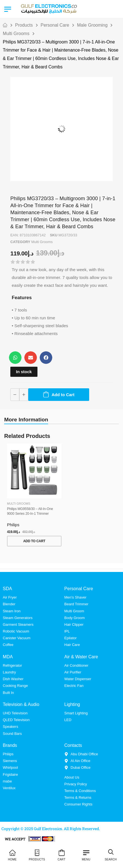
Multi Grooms (16, 34)
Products (24, 25)
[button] (15, 358)
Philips (13, 525)
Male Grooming (92, 25)
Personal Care (55, 25)
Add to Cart (63, 395)
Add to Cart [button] (34, 541)
